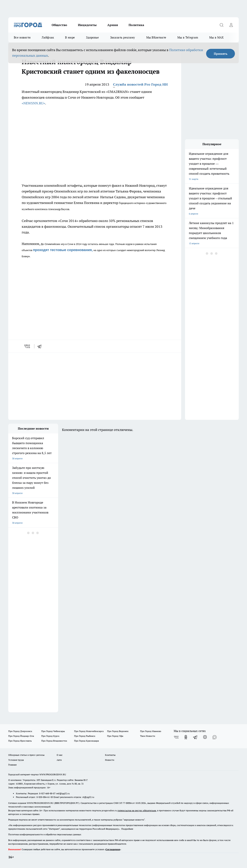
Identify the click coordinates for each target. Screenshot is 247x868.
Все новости (22, 37)
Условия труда (16, 760)
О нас (60, 755)
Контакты (110, 755)
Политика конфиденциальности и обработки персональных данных (45, 834)
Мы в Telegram (188, 37)
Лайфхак (48, 37)
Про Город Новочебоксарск (89, 731)
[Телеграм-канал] (195, 737)
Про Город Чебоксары (53, 731)
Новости (110, 760)
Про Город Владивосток (54, 741)
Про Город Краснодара (86, 741)
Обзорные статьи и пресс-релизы (26, 755)
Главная (12, 765)
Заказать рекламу (123, 37)
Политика (136, 25)
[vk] (28, 346)
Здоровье (92, 37)
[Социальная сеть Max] (215, 737)
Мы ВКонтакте (156, 37)
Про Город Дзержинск (20, 731)
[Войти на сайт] (231, 25)
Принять (221, 54)
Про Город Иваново (151, 731)
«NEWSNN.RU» (33, 103)
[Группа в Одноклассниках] (186, 737)
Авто (59, 760)
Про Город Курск (50, 736)
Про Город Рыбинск (85, 736)
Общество (59, 25)
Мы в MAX (216, 37)
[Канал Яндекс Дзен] (205, 737)
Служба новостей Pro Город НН (140, 84)
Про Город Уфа (115, 736)
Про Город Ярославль (20, 741)
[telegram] (41, 346)
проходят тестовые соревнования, (63, 250)
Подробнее (127, 829)
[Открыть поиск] (221, 25)
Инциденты (87, 25)
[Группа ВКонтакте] (176, 737)
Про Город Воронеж (118, 731)
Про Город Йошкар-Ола (21, 736)
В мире (70, 37)
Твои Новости (148, 736)
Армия (113, 25)
